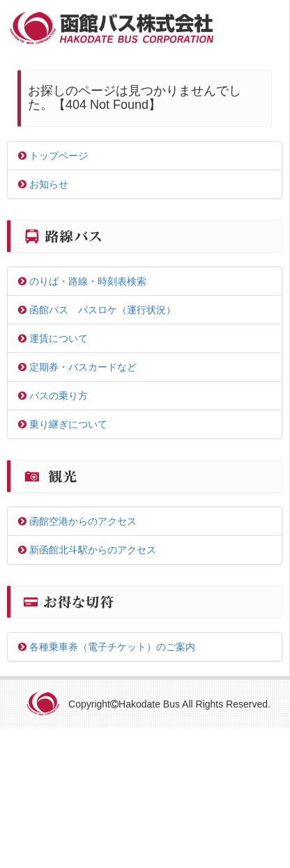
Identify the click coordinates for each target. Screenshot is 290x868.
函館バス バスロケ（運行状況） (97, 310)
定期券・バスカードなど (77, 367)
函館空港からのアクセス (77, 521)
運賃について (53, 338)
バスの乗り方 (53, 396)
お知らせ (43, 184)
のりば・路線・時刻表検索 (82, 281)
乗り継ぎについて (63, 424)
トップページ (53, 156)
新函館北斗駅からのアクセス (87, 550)
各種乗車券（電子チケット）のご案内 (107, 647)
